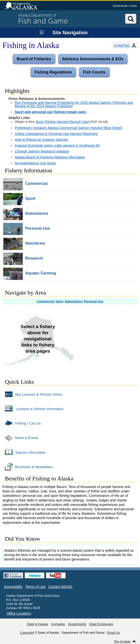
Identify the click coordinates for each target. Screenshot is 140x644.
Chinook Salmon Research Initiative (42, 151)
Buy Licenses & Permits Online (32, 394)
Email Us (114, 633)
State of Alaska (23, 6)
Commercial (46, 301)
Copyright (27, 633)
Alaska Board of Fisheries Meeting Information (50, 157)
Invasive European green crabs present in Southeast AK (57, 145)
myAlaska (58, 624)
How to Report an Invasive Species (41, 140)
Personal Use (93, 301)
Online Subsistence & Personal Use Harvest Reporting (56, 134)
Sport (59, 301)
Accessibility (13, 587)
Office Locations (19, 613)
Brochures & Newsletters (28, 467)
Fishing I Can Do (22, 423)
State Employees (101, 624)
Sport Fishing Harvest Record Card (62, 122)
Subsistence (74, 301)
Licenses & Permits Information (33, 409)
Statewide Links (125, 6)
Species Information (24, 452)
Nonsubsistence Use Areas (35, 163)
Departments (77, 624)
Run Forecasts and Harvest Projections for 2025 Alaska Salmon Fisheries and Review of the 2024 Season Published (74, 104)
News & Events (20, 438)
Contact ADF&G (60, 587)
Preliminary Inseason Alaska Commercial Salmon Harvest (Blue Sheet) (69, 128)
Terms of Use (35, 587)
